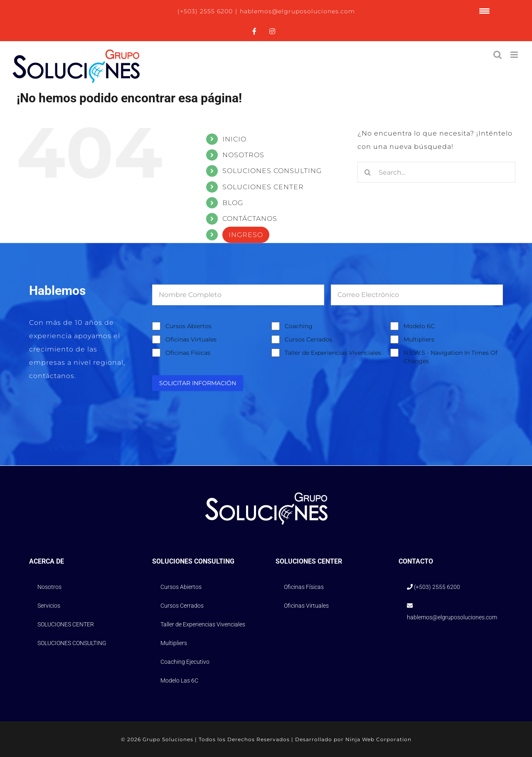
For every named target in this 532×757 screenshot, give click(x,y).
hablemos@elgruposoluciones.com (297, 11)
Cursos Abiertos (188, 326)
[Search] (368, 172)
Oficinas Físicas (188, 353)
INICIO (234, 139)
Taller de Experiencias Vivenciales (333, 353)
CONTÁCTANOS (250, 219)
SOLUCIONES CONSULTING (272, 171)
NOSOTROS (243, 155)
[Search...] (436, 172)
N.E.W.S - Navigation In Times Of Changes (451, 357)
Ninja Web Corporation (378, 739)
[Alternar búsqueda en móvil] (498, 55)
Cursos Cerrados (308, 339)
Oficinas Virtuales (191, 339)
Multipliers (419, 339)
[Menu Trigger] (484, 11)
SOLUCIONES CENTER (263, 187)
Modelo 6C (419, 326)
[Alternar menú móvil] (515, 55)
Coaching (299, 326)
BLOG (233, 203)
